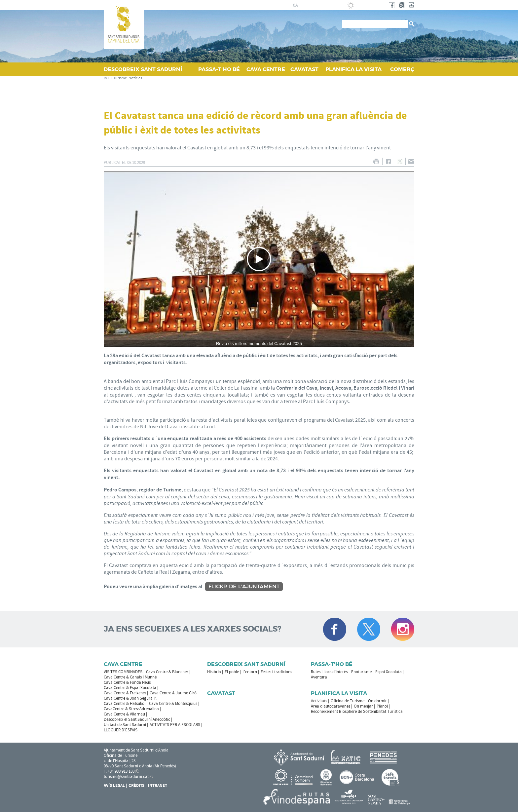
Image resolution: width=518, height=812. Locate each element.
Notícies (135, 78)
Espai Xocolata (388, 672)
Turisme (120, 78)
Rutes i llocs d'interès (329, 672)
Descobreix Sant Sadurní (246, 664)
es (303, 5)
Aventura (319, 677)
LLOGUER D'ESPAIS (121, 730)
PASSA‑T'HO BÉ (219, 69)
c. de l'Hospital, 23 (120, 761)
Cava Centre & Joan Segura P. (130, 698)
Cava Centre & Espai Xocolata (130, 688)
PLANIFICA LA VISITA (353, 69)
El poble (232, 672)
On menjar (363, 706)
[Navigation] (259, 259)
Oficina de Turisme (348, 701)
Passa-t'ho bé (332, 664)
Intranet (158, 786)
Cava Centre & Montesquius (173, 704)
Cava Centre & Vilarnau (124, 714)
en (319, 5)
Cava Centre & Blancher (167, 672)
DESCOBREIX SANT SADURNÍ (143, 69)
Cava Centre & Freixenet (125, 693)
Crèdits (136, 786)
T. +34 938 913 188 (119, 771)
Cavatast (221, 693)
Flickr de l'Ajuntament (244, 587)
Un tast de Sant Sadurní (125, 725)
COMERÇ (402, 69)
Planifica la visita (339, 693)
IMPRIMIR (376, 161)
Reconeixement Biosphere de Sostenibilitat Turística (357, 712)
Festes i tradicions (276, 672)
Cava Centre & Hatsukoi (125, 704)
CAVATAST (304, 69)
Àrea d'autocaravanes (331, 706)
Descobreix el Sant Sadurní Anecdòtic (137, 719)
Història (214, 672)
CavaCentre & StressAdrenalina (131, 709)
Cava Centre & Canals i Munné (130, 677)
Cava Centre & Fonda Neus (127, 682)
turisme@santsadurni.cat (126, 777)
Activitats (319, 701)
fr (311, 5)
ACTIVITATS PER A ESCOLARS (175, 725)
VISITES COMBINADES (123, 672)
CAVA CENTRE (266, 69)
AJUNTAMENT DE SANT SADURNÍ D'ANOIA (240, 5)
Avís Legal (114, 786)
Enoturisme (361, 672)
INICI (108, 78)
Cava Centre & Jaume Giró (173, 693)
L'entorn (250, 672)
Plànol (382, 706)
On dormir (377, 701)
